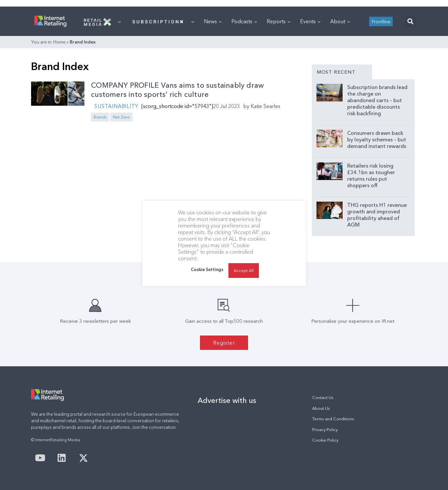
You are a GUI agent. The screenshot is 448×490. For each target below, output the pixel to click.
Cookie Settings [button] (207, 269)
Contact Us (323, 398)
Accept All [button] (244, 270)
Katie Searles (266, 106)
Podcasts (244, 21)
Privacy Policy (325, 430)
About (340, 21)
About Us (321, 408)
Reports (278, 21)
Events (310, 21)
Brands (100, 117)
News (213, 21)
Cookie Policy (325, 440)
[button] (411, 21)
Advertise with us (227, 400)
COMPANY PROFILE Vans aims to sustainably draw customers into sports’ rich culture (177, 90)
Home (59, 42)
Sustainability (116, 106)
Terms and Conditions (333, 419)
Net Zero (121, 117)
